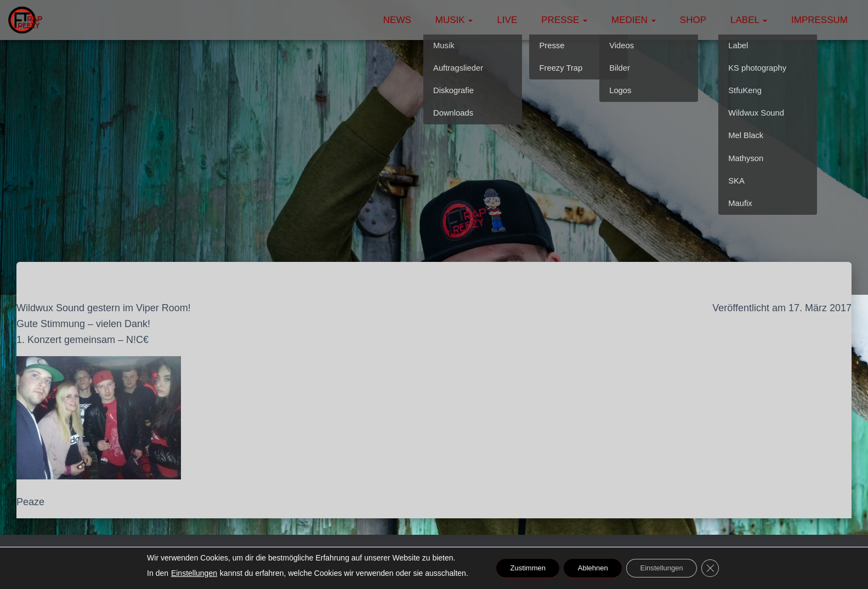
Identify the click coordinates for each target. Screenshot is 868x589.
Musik (454, 20)
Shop (693, 20)
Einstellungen (181, 573)
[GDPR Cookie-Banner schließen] (722, 568)
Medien (634, 20)
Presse (564, 20)
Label (749, 20)
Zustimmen (519, 568)
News (397, 20)
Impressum (819, 20)
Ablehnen (591, 568)
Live (507, 20)
